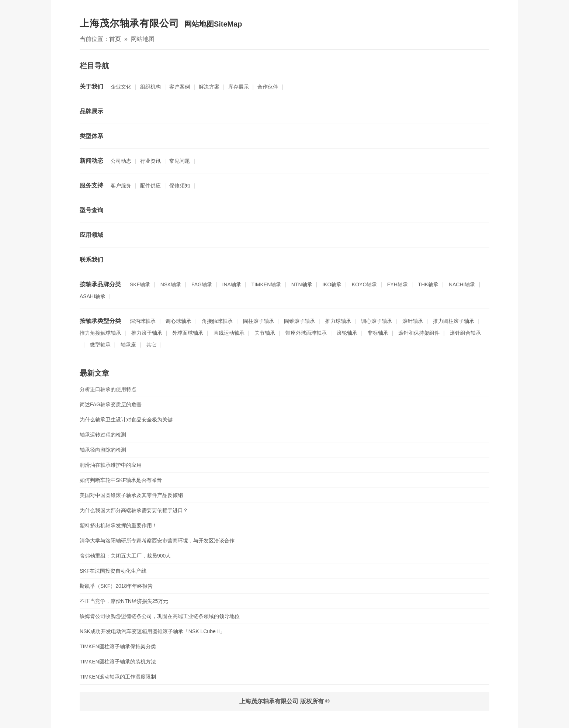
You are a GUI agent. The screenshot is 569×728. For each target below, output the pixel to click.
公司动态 (121, 161)
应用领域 (91, 235)
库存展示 (239, 87)
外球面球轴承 (188, 333)
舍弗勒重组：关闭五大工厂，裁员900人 (125, 556)
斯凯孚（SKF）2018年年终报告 (116, 586)
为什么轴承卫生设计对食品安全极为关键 (126, 420)
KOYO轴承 (364, 284)
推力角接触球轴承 (100, 333)
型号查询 (91, 210)
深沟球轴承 (143, 321)
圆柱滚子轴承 (259, 321)
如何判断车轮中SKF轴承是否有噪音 (121, 480)
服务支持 (91, 185)
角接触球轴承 (217, 321)
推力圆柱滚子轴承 (454, 321)
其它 (152, 345)
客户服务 (121, 186)
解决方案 (209, 87)
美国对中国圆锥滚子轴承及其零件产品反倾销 (131, 495)
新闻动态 (91, 161)
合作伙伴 (268, 87)
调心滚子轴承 (377, 321)
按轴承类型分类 (100, 321)
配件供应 (150, 186)
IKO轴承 (332, 284)
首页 (115, 39)
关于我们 (91, 87)
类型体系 (91, 136)
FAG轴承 (202, 284)
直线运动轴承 (229, 333)
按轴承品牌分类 (100, 284)
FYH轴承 (398, 284)
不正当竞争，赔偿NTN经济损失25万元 (124, 601)
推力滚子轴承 (147, 333)
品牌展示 (91, 111)
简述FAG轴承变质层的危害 (111, 404)
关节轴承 (265, 333)
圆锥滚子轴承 (299, 321)
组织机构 (150, 87)
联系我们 (91, 260)
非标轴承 (378, 333)
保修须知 (180, 186)
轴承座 (128, 345)
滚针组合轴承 (465, 333)
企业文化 (121, 87)
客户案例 (180, 87)
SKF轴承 (140, 284)
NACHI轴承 (462, 284)
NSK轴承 (171, 284)
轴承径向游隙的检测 (103, 450)
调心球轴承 (178, 321)
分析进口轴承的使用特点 (108, 389)
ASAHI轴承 (93, 296)
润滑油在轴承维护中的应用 (111, 465)
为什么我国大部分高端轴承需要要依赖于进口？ (134, 510)
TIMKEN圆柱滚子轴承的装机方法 (118, 662)
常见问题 (180, 161)
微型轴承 (100, 345)
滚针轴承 (413, 321)
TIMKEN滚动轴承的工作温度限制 (118, 677)
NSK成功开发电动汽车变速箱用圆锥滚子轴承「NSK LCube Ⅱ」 (152, 631)
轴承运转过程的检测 (103, 435)
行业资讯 (150, 161)
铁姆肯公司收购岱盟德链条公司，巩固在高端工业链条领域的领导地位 (160, 616)
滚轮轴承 (347, 333)
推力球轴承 (338, 321)
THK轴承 (428, 284)
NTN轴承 (302, 284)
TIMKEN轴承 (266, 284)
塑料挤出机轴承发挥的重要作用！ (118, 525)
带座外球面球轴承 (306, 333)
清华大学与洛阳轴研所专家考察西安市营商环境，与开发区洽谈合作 (157, 541)
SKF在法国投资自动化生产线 (113, 571)
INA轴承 (232, 284)
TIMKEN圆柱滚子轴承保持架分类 (118, 646)
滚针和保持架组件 (419, 333)
